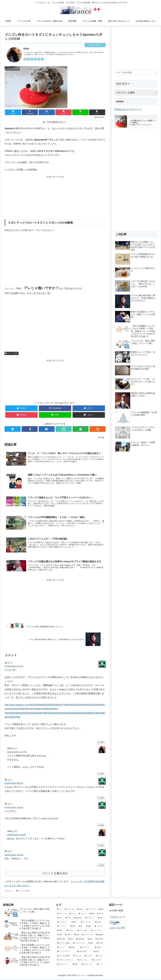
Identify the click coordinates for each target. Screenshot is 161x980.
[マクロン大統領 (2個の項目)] (64, 944)
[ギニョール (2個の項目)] (84, 961)
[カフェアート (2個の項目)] (64, 965)
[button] (155, 72)
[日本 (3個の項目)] (101, 919)
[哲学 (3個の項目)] (75, 923)
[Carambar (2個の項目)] (80, 940)
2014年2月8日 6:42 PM (14, 667)
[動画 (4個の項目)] (92, 915)
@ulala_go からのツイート (128, 109)
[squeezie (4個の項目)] (78, 919)
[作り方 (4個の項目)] (100, 915)
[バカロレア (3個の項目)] (63, 923)
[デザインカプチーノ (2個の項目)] (66, 961)
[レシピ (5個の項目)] (73, 915)
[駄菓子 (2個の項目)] (73, 948)
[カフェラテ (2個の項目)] (98, 961)
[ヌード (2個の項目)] (62, 948)
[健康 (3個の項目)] (89, 927)
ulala (26, 49)
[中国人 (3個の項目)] (99, 923)
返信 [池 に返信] (101, 743)
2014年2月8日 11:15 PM (17, 753)
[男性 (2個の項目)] (71, 940)
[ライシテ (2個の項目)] (99, 927)
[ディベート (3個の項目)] (63, 927)
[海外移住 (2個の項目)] (61, 940)
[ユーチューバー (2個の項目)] (79, 944)
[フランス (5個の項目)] (83, 915)
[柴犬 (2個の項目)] (61, 931)
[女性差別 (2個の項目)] (99, 940)
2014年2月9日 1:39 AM (14, 856)
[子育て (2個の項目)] (68, 936)
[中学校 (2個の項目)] (100, 944)
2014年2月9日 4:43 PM (16, 836)
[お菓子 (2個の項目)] (99, 948)
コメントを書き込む (55, 874)
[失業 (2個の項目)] (76, 965)
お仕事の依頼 (116, 912)
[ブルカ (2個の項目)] (71, 931)
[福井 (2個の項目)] (60, 936)
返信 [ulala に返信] (101, 775)
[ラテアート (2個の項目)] (86, 948)
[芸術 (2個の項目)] (91, 944)
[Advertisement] (55, 196)
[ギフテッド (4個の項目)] (90, 919)
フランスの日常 (12, 353)
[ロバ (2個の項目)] (100, 965)
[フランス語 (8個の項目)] (70, 910)
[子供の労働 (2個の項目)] (84, 953)
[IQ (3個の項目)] (81, 927)
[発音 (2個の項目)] (90, 940)
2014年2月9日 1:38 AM (14, 808)
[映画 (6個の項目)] (101, 910)
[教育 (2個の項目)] (77, 936)
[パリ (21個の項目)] (60, 910)
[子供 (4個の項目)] (68, 919)
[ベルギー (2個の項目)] (89, 957)
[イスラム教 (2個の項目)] (83, 931)
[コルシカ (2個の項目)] (78, 957)
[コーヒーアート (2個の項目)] (66, 953)
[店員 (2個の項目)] (99, 953)
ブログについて (117, 918)
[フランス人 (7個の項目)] (91, 910)
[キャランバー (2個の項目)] (88, 965)
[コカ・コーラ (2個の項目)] (97, 931)
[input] (136, 73)
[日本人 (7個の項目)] (80, 910)
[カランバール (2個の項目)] (87, 936)
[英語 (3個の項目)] (73, 927)
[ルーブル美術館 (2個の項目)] (64, 957)
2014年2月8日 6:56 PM (14, 784)
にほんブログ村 (117, 929)
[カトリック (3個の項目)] (87, 923)
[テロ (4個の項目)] (60, 919)
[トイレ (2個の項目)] (100, 957)
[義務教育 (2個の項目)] (100, 936)
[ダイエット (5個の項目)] (62, 915)
